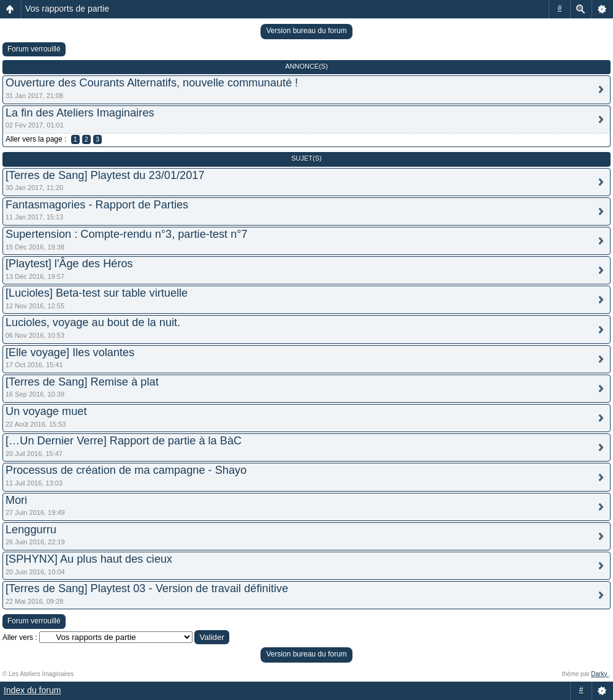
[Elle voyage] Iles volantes (70, 352)
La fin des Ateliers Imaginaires (80, 113)
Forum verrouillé (34, 49)
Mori (16, 500)
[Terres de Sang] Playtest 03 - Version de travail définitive (147, 588)
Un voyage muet (46, 411)
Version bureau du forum (306, 31)
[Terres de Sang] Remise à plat (82, 382)
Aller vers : (20, 637)
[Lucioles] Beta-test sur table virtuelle (97, 293)
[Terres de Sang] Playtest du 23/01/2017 (105, 175)
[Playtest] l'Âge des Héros (69, 264)
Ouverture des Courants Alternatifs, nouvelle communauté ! (152, 83)
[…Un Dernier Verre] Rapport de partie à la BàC (124, 441)
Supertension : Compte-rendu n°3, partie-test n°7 (127, 234)
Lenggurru (31, 530)
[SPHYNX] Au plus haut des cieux (89, 559)
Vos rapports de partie (67, 9)
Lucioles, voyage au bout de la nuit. (93, 322)
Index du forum (32, 690)
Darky (600, 674)
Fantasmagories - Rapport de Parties (97, 205)
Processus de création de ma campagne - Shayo (126, 470)
